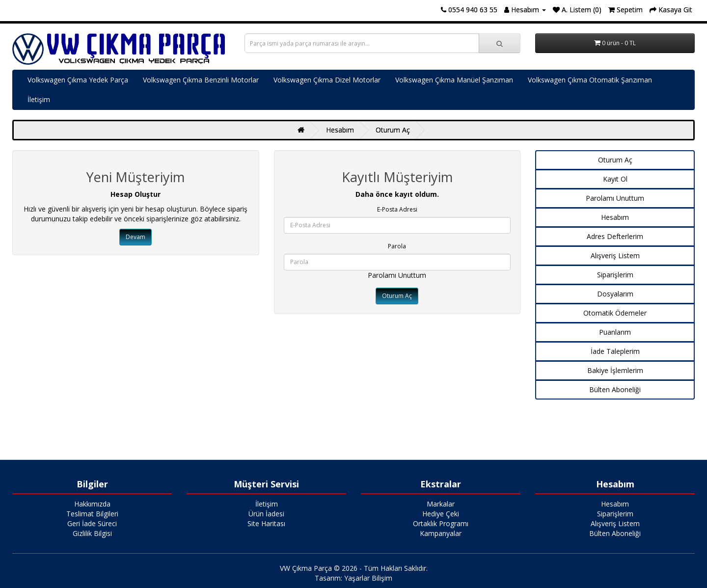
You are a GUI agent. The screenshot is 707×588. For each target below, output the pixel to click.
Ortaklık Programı (441, 523)
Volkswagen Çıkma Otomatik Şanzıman (590, 80)
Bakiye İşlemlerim (615, 370)
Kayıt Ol (615, 179)
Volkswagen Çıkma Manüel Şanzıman (454, 80)
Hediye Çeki (441, 514)
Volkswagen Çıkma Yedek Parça (78, 80)
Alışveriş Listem (615, 255)
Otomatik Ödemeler (615, 313)
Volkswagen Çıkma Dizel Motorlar (327, 80)
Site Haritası (266, 523)
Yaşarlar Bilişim (368, 578)
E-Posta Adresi (397, 209)
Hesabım (340, 130)
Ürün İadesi (266, 514)
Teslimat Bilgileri (92, 514)
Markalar (441, 504)
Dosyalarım (615, 294)
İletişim (39, 99)
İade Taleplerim (615, 351)
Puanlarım (615, 332)
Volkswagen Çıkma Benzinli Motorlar (201, 80)
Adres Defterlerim (615, 236)
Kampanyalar (441, 533)
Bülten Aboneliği (615, 389)
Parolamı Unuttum (397, 275)
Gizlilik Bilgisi (92, 533)
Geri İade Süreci (92, 523)
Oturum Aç (393, 130)
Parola (397, 246)
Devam (136, 237)
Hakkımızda (92, 504)
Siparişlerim (615, 275)
